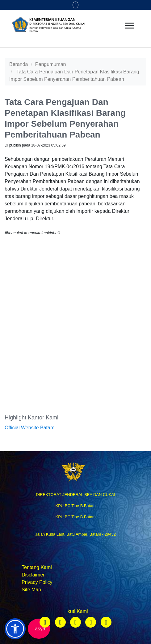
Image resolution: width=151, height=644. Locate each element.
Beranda (19, 64)
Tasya (39, 629)
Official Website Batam (29, 428)
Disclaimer (33, 575)
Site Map (31, 590)
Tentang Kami (37, 567)
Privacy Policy (37, 582)
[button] (15, 629)
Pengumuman (51, 64)
